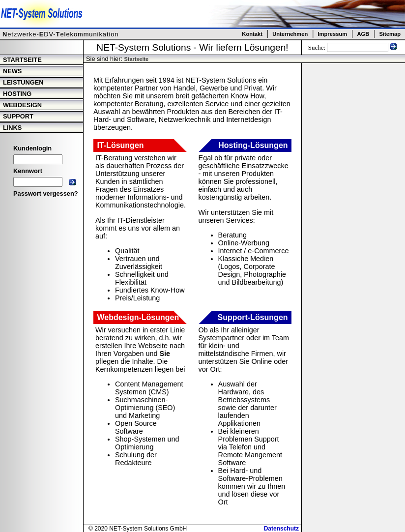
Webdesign (22, 105)
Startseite (22, 60)
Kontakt (252, 34)
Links (12, 128)
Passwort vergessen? (46, 193)
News (12, 71)
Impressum (332, 34)
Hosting (17, 94)
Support (18, 116)
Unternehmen (290, 34)
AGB (363, 34)
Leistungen (23, 82)
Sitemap (390, 34)
